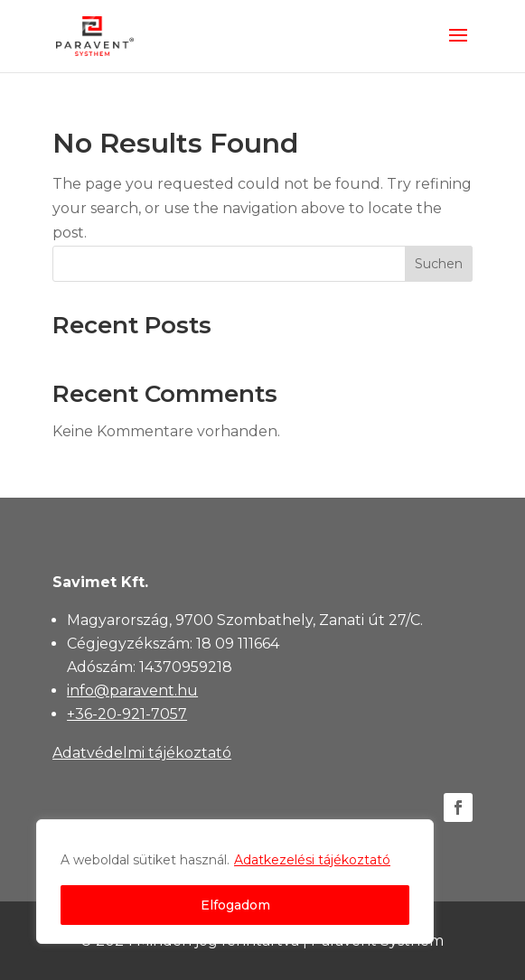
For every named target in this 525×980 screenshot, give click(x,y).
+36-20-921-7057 (127, 714)
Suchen (439, 264)
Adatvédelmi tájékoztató (142, 753)
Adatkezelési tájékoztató (312, 860)
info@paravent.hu (132, 691)
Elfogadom (235, 905)
